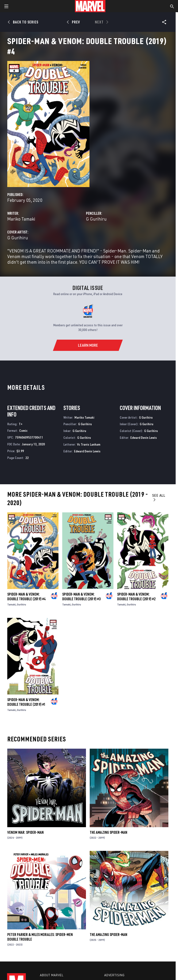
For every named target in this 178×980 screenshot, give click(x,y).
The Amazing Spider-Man (108, 832)
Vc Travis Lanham (89, 444)
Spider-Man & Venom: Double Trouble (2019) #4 (26, 597)
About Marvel (52, 975)
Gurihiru (21, 604)
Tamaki (12, 604)
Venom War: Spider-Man (25, 832)
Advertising (114, 975)
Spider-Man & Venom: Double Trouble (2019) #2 (136, 597)
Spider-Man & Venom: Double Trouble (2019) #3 (81, 597)
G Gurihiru (96, 219)
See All (159, 497)
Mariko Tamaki (21, 219)
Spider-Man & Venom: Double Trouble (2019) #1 (26, 702)
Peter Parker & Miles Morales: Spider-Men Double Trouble (40, 937)
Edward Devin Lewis (87, 451)
